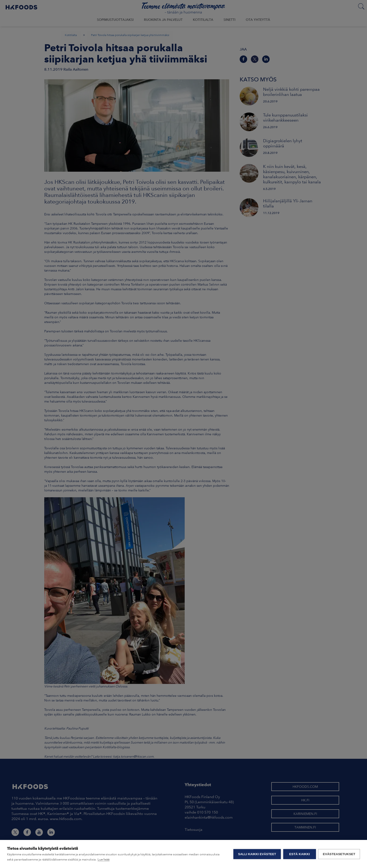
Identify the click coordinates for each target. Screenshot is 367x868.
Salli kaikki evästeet (257, 854)
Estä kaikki (299, 854)
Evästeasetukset (339, 854)
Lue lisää (104, 859)
